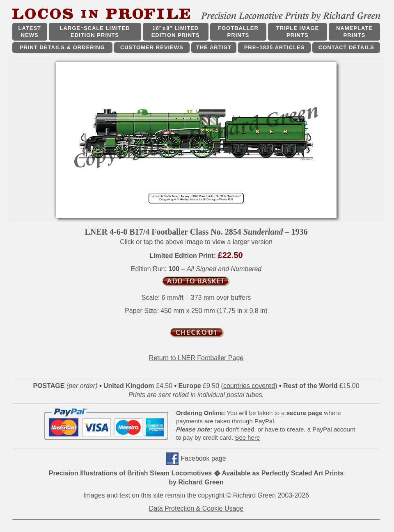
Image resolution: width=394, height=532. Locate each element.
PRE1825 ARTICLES (275, 47)
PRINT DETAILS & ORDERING (62, 47)
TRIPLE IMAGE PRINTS (298, 32)
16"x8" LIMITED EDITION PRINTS (176, 32)
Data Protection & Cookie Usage (196, 508)
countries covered (249, 386)
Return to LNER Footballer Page (196, 358)
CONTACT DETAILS (346, 47)
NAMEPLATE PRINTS (354, 32)
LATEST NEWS (30, 32)
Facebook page (203, 458)
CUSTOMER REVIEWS (152, 47)
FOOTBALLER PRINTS (238, 32)
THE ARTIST (214, 47)
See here (247, 437)
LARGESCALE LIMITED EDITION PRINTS (95, 32)
